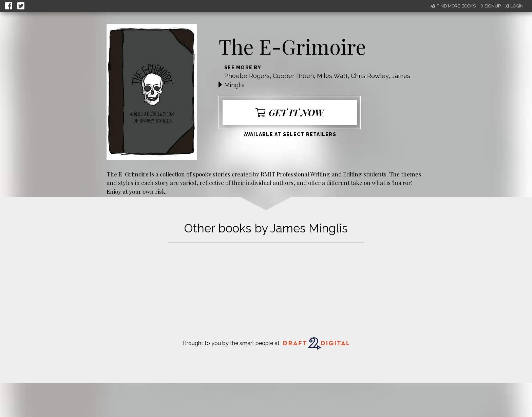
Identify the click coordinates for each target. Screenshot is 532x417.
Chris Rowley (370, 76)
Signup (490, 6)
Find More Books (453, 6)
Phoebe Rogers (247, 76)
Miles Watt (332, 76)
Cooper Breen (293, 76)
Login (514, 6)
